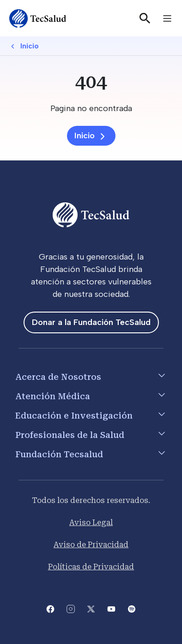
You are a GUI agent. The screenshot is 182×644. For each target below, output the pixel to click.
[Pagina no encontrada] (91, 109)
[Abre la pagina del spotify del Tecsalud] (132, 608)
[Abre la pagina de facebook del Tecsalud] (50, 608)
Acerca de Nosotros (58, 377)
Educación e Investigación (74, 416)
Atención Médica (53, 396)
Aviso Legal (91, 523)
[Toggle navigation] (167, 18)
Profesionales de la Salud (70, 435)
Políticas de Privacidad (91, 567)
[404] (91, 82)
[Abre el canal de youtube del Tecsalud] (111, 608)
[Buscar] (145, 18)
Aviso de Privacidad (91, 545)
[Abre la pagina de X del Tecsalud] (91, 608)
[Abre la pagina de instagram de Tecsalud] (71, 608)
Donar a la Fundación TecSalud (91, 322)
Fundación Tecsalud (59, 454)
